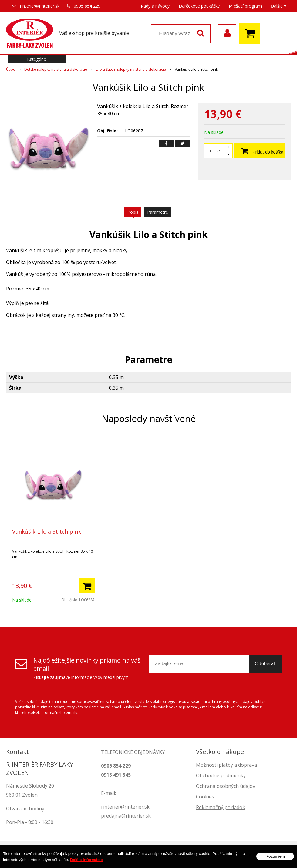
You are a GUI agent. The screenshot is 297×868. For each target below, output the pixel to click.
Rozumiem (275, 858)
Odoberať (265, 664)
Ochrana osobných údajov (226, 786)
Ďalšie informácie (86, 862)
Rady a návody (155, 6)
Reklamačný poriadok (221, 807)
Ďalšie (279, 6)
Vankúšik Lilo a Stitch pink (47, 531)
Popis (133, 212)
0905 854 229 (87, 6)
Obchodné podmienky (221, 775)
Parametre (158, 212)
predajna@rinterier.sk (126, 816)
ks (218, 151)
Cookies (205, 797)
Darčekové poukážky (199, 6)
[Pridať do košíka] (87, 586)
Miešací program (245, 6)
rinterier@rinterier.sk (40, 6)
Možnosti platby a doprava (226, 765)
